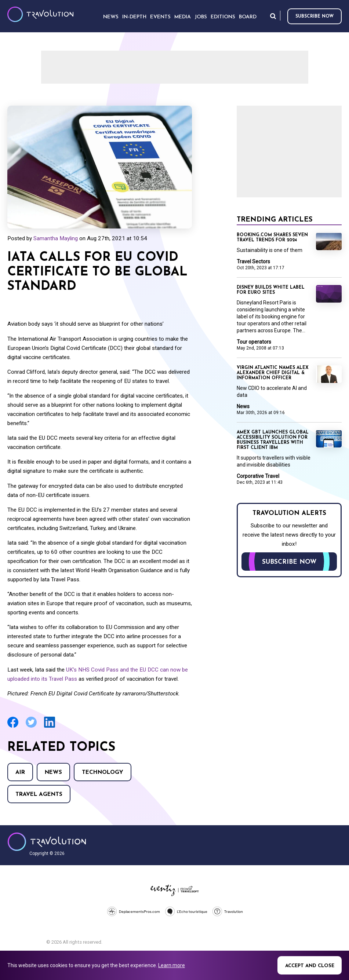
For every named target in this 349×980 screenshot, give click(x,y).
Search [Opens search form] (273, 16)
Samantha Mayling (56, 238)
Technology (103, 773)
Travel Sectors (253, 262)
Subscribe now (315, 17)
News (53, 773)
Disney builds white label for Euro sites (271, 290)
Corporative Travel (258, 476)
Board (248, 17)
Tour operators (254, 342)
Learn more (172, 965)
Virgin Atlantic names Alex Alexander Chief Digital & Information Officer (273, 373)
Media (183, 17)
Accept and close (310, 966)
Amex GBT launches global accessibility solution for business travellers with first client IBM (273, 440)
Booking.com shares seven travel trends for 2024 (272, 238)
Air (20, 773)
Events (160, 17)
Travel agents (39, 795)
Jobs (201, 17)
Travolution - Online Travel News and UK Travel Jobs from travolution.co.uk (47, 842)
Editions (223, 17)
